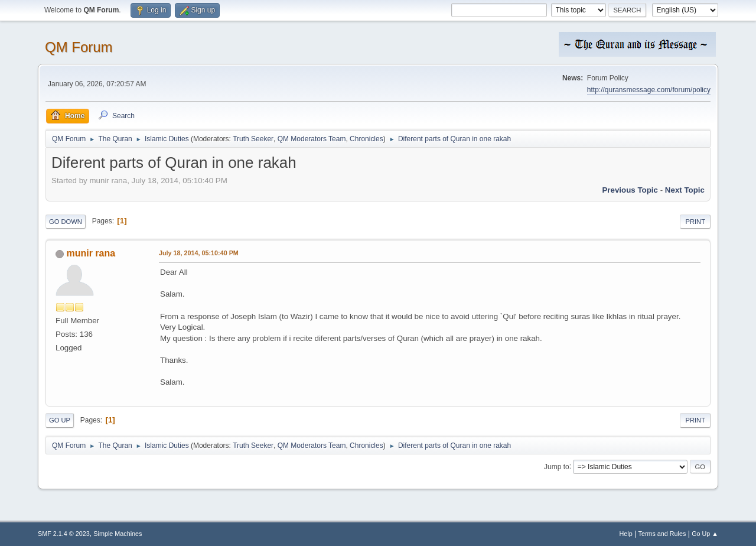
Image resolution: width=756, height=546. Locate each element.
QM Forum (79, 47)
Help (626, 534)
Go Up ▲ (705, 534)
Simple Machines (118, 534)
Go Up (60, 420)
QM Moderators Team (312, 139)
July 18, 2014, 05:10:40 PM (199, 253)
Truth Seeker (253, 139)
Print (695, 222)
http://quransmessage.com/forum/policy (649, 90)
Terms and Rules (662, 534)
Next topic (685, 190)
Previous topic (630, 190)
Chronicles (366, 139)
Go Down (66, 222)
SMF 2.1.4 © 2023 (64, 534)
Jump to (557, 466)
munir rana (91, 253)
